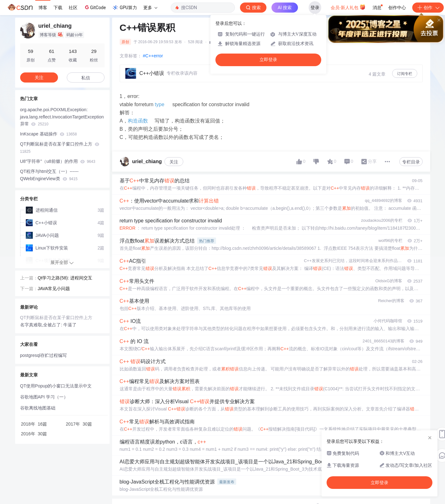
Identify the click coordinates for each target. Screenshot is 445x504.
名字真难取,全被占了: (42, 325)
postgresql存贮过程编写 (44, 355)
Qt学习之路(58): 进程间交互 (65, 278)
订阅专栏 (405, 74)
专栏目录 (411, 162)
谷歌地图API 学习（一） (44, 397)
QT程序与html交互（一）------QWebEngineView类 (49, 175)
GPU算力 (125, 8)
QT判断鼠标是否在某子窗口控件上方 (60, 148)
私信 (86, 78)
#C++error (153, 56)
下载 (58, 8)
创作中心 (397, 8)
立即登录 (268, 60)
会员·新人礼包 (348, 7)
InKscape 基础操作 (48, 134)
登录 (315, 8)
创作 (428, 8)
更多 (150, 8)
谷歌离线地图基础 (38, 408)
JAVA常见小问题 (54, 289)
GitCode (95, 7)
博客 (43, 8)
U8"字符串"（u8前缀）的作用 (58, 161)
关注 (174, 162)
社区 (73, 8)
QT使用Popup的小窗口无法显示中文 (56, 386)
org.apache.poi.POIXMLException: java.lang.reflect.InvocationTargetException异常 (62, 117)
